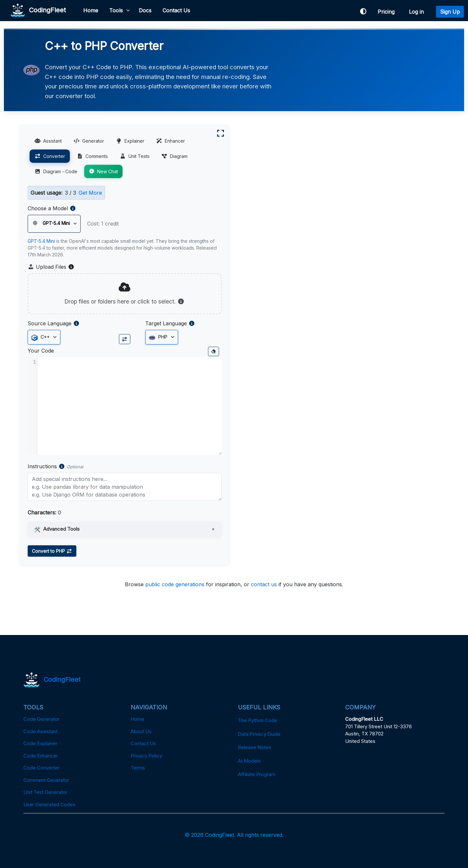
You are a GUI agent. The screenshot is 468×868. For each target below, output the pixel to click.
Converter (50, 156)
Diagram (174, 156)
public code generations (175, 584)
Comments (92, 156)
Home (91, 10)
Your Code (41, 351)
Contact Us (176, 10)
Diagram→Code (56, 171)
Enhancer (170, 141)
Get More (90, 193)
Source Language (50, 323)
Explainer (130, 141)
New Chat (103, 171)
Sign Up (450, 12)
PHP (158, 337)
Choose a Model (48, 208)
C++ (40, 337)
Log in (418, 12)
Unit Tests (135, 156)
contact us (264, 584)
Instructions (42, 466)
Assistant (48, 141)
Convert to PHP (52, 551)
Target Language (166, 323)
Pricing (388, 12)
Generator (89, 141)
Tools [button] (116, 10)
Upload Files (51, 267)
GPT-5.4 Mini (41, 241)
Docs (145, 10)
